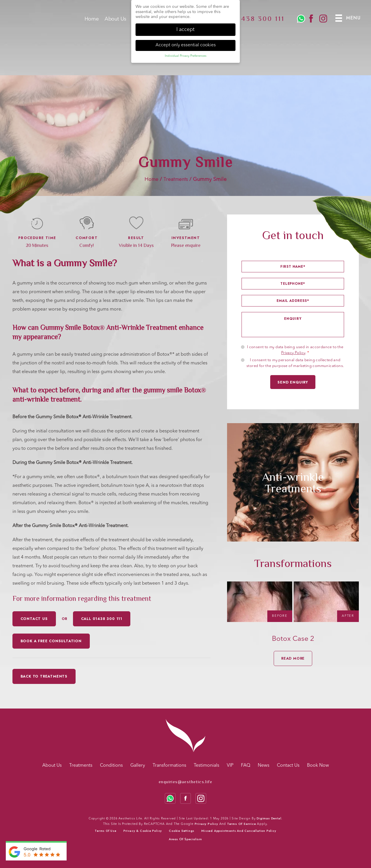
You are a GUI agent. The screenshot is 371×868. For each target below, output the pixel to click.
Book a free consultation (51, 641)
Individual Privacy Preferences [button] (186, 56)
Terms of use (106, 831)
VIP (230, 766)
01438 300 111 (259, 20)
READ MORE (293, 658)
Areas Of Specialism (185, 839)
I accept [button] (185, 29)
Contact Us (288, 766)
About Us (115, 21)
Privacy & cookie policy (143, 831)
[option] (293, 482)
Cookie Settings (182, 831)
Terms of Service (242, 824)
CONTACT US (34, 619)
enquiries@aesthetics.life (185, 782)
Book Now (318, 766)
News (264, 766)
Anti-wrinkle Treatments (293, 482)
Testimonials (206, 766)
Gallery (138, 766)
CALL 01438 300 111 (102, 619)
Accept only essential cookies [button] (186, 45)
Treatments (176, 179)
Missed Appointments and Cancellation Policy (239, 831)
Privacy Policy (293, 353)
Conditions (111, 766)
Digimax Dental (269, 818)
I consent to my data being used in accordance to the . (295, 350)
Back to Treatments (44, 676)
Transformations (169, 766)
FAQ (246, 766)
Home (92, 21)
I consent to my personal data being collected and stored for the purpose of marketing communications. (295, 363)
